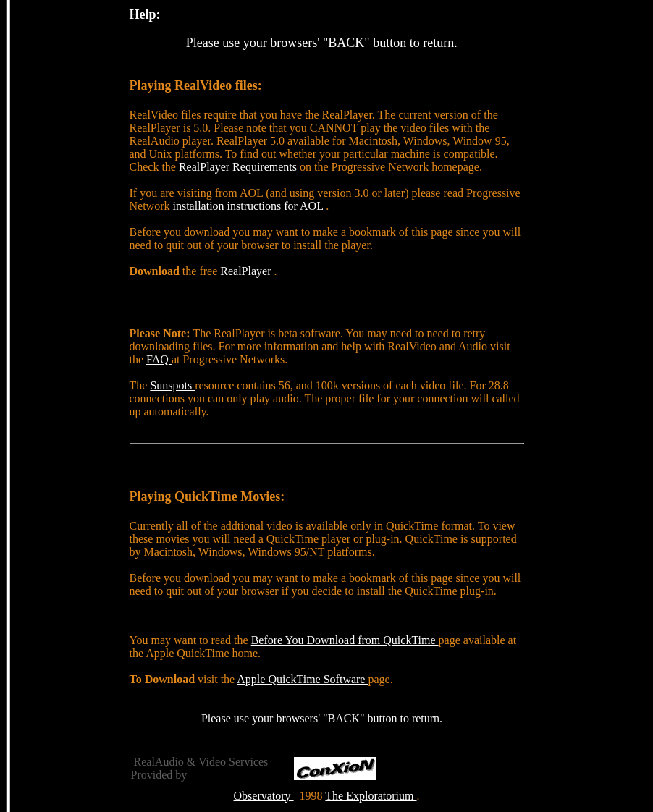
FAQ (159, 359)
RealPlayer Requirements (239, 167)
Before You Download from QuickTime (345, 640)
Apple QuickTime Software (302, 679)
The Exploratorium (371, 796)
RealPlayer (247, 271)
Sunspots (172, 385)
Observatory (264, 796)
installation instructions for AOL (249, 206)
